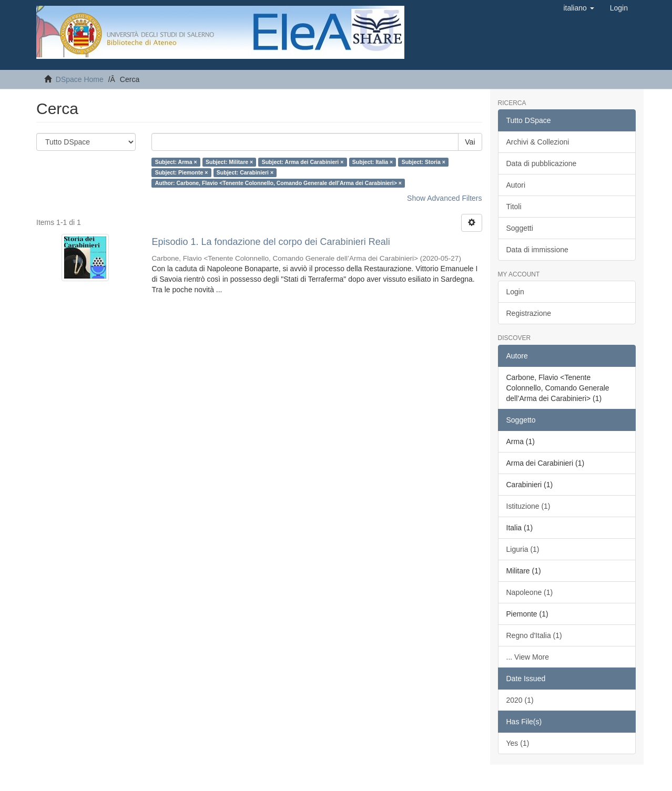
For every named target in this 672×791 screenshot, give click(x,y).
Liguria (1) (523, 549)
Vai (470, 142)
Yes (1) (518, 743)
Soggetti (520, 228)
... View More (528, 657)
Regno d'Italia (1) (534, 635)
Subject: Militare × (229, 162)
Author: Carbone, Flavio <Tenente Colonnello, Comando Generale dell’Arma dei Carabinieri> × (278, 183)
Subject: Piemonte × (182, 172)
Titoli (514, 207)
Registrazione (529, 313)
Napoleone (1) (530, 592)
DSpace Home (80, 79)
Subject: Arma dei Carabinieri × (303, 162)
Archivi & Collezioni (538, 142)
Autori (516, 185)
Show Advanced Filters (444, 198)
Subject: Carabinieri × (245, 172)
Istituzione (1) (528, 506)
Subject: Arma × (176, 162)
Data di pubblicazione (542, 163)
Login (515, 292)
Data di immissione (537, 250)
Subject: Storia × (424, 162)
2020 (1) (520, 700)
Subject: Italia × (373, 162)
